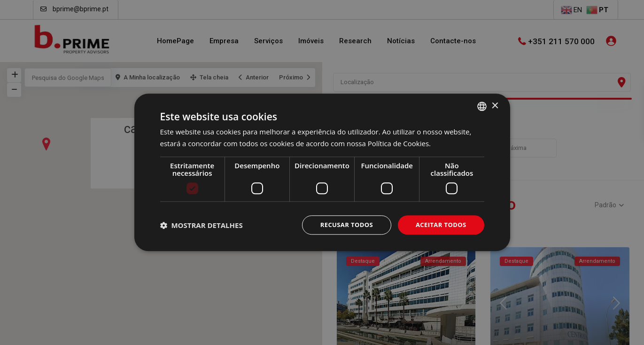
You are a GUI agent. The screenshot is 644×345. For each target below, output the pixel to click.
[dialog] (322, 172)
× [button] (495, 105)
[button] (202, 225)
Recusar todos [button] (341, 225)
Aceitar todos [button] (439, 225)
